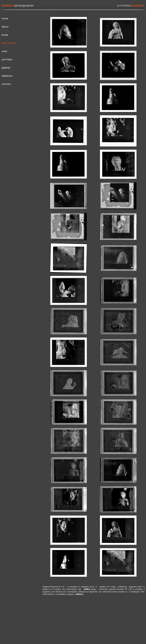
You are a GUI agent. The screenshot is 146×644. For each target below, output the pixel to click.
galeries (6, 68)
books (5, 35)
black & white (9, 43)
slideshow (7, 76)
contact (6, 84)
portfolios (7, 59)
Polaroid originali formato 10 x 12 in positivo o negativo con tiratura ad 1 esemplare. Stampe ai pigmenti (94, 590)
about (5, 27)
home (5, 19)
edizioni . (79, 594)
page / (91, 589)
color (4, 51)
